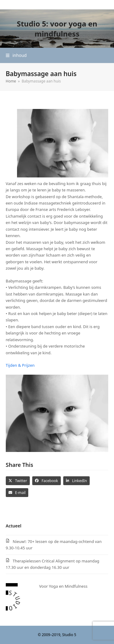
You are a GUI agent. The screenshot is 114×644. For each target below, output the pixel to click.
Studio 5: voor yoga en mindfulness (57, 29)
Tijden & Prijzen (20, 365)
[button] (16, 55)
